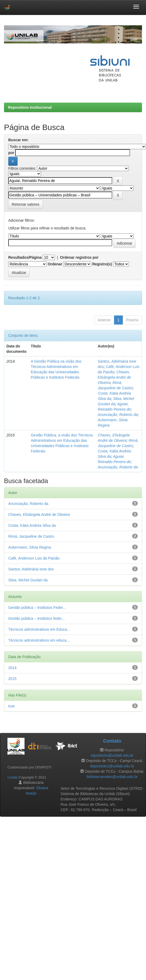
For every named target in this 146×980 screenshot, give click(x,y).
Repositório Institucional (30, 107)
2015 (12, 679)
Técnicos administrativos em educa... (39, 640)
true (11, 706)
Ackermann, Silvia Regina (30, 547)
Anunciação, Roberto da (118, 415)
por (11, 153)
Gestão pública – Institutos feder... (36, 618)
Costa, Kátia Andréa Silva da (32, 525)
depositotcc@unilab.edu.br (112, 766)
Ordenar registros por (79, 257)
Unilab (13, 777)
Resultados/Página (25, 257)
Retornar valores (26, 204)
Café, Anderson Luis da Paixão (34, 558)
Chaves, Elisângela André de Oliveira (114, 377)
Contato (112, 741)
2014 (12, 668)
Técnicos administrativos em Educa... (39, 629)
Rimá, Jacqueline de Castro (31, 536)
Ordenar (55, 264)
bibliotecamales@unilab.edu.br (112, 777)
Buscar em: (18, 140)
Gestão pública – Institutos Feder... (37, 608)
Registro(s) (102, 264)
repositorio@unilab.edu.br (112, 755)
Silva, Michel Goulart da (28, 580)
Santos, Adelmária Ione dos (31, 569)
